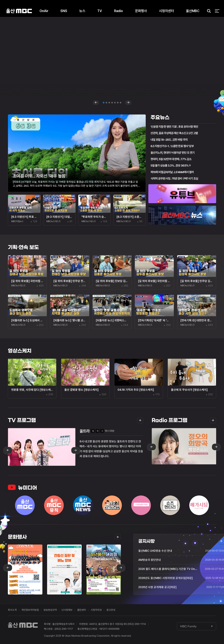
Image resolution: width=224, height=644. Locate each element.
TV (100, 11)
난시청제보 (67, 610)
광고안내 (111, 610)
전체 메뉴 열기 (217, 11)
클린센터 (82, 610)
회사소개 (12, 610)
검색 (208, 11)
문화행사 (141, 11)
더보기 (139, 420)
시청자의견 (96, 610)
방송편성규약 (50, 610)
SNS (64, 11)
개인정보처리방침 (30, 610)
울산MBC (19, 11)
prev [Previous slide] (96, 103)
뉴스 (82, 11)
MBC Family (188, 626)
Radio (119, 11)
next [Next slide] (128, 103)
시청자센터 (166, 11)
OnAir (44, 11)
